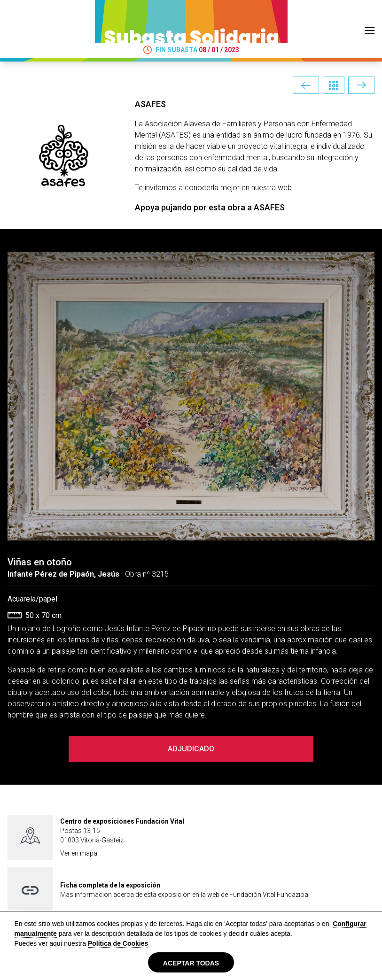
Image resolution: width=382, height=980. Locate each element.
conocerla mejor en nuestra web (238, 188)
